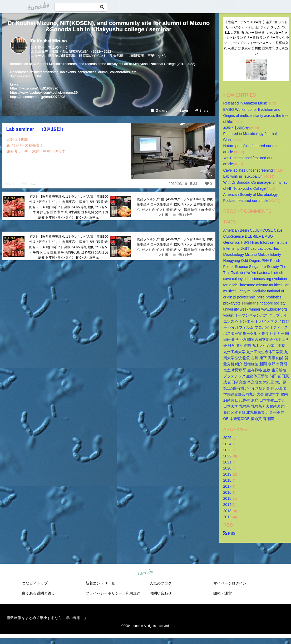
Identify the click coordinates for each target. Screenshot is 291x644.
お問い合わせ (161, 593)
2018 (227, 480)
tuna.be (145, 572)
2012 (227, 517)
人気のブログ (161, 583)
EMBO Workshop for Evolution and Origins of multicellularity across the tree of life (257, 116)
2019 (227, 474)
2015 (227, 498)
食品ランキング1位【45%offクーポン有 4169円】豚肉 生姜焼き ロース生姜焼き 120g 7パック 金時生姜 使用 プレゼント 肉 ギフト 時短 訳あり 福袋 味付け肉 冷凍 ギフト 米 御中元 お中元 (175, 207)
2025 (227, 438)
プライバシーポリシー (104, 593)
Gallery (159, 111)
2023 (227, 450)
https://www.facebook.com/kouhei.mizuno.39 (44, 93)
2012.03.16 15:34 (183, 184)
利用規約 (133, 593)
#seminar (29, 184)
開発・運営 (223, 593)
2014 (227, 505)
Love (181, 111)
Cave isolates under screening (248, 170)
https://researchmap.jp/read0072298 (38, 97)
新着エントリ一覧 (100, 583)
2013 (227, 511)
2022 (227, 456)
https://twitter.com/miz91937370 (34, 88)
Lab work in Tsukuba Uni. (244, 176)
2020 (227, 468)
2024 (227, 444)
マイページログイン (230, 583)
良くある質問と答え (38, 593)
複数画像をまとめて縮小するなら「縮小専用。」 (47, 618)
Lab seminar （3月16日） (36, 129)
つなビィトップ (35, 583)
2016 (227, 492)
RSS (230, 533)
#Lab (10, 184)
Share (202, 110)
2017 (227, 486)
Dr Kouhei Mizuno (49, 41)
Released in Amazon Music (246, 103)
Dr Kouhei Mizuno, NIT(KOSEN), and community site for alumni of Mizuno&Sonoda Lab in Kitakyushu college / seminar (109, 26)
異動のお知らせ (236, 128)
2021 (227, 462)
